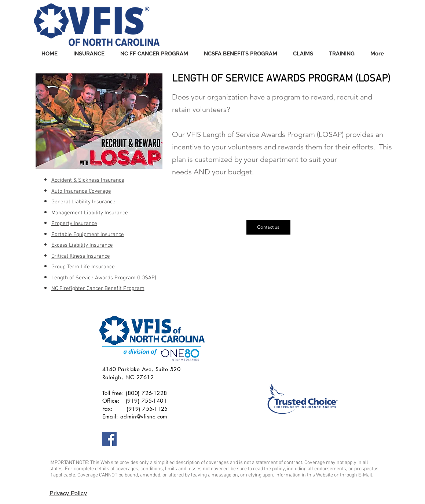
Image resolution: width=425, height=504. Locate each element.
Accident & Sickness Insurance (88, 180)
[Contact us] (268, 227)
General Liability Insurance (83, 202)
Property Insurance (74, 224)
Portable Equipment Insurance (88, 235)
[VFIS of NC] (109, 439)
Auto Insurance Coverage (81, 191)
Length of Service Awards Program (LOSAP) (104, 278)
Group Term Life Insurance (83, 267)
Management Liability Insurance (90, 213)
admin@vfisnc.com (145, 416)
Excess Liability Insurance (82, 245)
